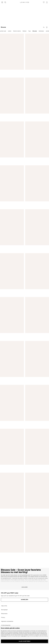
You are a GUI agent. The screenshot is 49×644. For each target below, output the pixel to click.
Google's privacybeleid (31, 636)
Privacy (3, 618)
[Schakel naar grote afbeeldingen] (47, 27)
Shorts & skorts (17, 31)
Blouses (35, 31)
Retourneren (4, 614)
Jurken (10, 31)
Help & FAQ (4, 606)
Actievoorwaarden (6, 625)
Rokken (24, 31)
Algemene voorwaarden (7, 621)
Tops (29, 31)
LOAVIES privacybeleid (43, 636)
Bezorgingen (4, 610)
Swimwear (41, 31)
